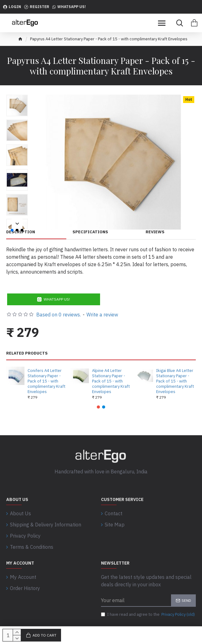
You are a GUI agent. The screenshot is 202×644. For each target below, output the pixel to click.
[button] (99, 407)
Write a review (102, 315)
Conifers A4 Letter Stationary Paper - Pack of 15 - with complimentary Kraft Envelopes (46, 381)
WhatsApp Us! (57, 299)
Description (21, 232)
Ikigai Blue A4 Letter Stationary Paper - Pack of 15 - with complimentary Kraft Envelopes (175, 381)
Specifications (90, 232)
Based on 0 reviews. (59, 315)
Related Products (27, 353)
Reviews (155, 232)
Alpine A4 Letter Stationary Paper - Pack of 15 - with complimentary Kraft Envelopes (111, 381)
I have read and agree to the (148, 615)
